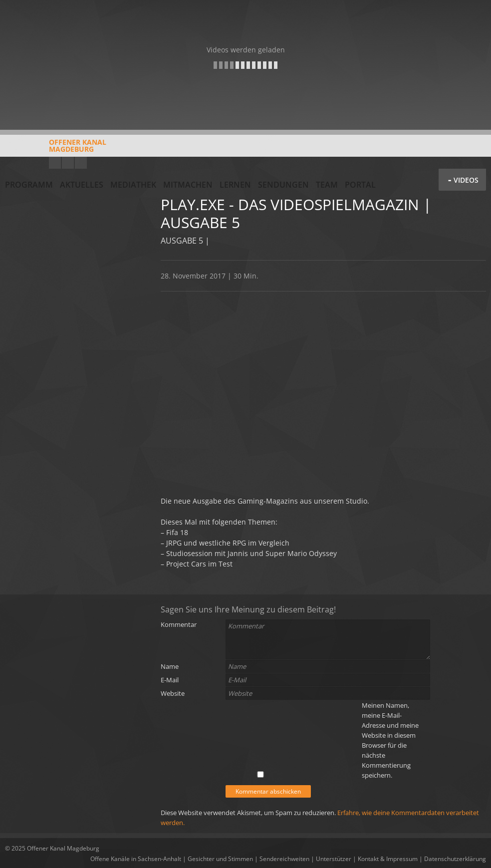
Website (173, 693)
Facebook (68, 163)
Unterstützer (334, 859)
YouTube (55, 163)
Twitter (81, 163)
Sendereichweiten (284, 859)
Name (170, 666)
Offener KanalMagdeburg (56, 149)
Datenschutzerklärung (455, 859)
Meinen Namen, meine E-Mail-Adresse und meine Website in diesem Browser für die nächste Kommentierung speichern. (390, 740)
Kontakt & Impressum (388, 859)
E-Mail (170, 680)
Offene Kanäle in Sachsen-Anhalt (136, 859)
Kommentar (179, 624)
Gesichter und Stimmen (220, 859)
